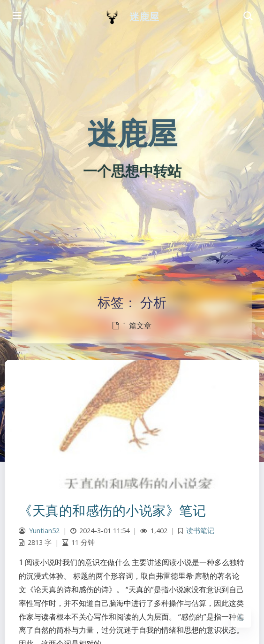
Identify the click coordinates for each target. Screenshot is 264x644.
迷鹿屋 (144, 17)
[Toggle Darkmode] (241, 618)
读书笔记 (200, 531)
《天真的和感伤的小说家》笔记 (112, 510)
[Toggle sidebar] (16, 16)
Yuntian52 (44, 531)
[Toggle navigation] (248, 16)
